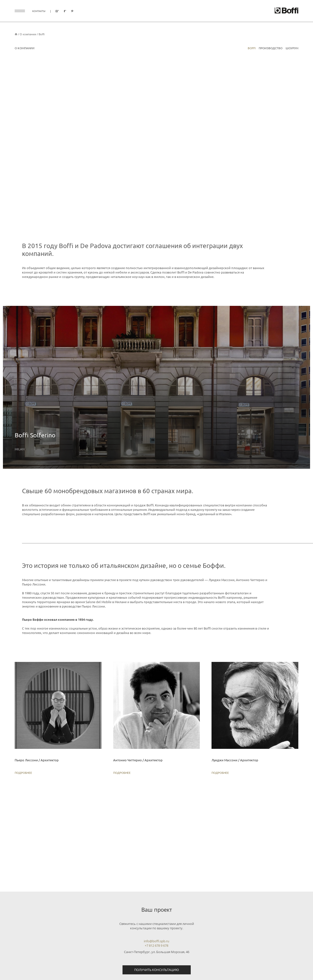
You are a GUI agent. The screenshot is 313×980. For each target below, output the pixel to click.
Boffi (42, 34)
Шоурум (292, 48)
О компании (28, 34)
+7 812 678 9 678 (156, 945)
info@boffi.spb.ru (156, 941)
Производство (271, 48)
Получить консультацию (157, 970)
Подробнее (23, 773)
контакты (39, 11)
